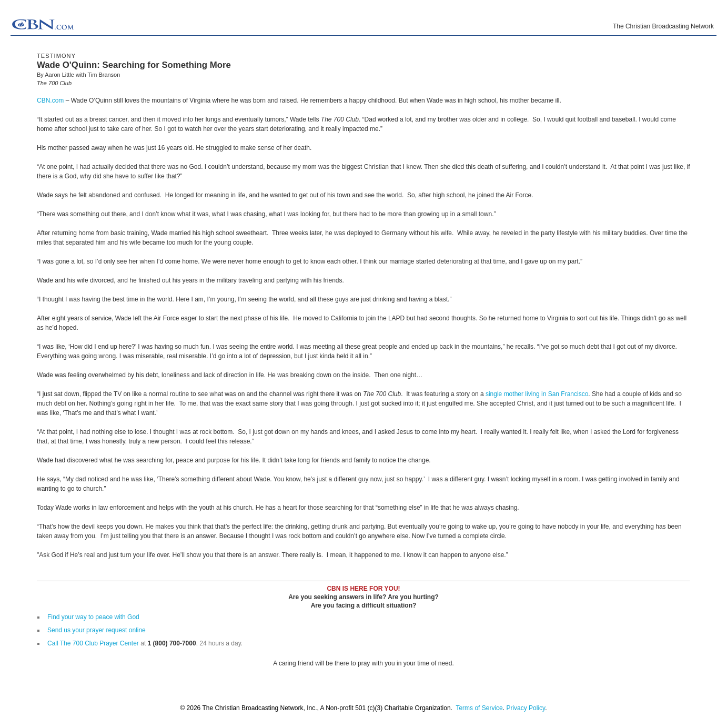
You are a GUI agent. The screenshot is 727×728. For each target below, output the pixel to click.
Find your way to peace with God (93, 617)
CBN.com (50, 100)
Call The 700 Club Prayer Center (93, 643)
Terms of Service (479, 708)
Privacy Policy (526, 708)
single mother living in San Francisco (537, 394)
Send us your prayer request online (97, 630)
